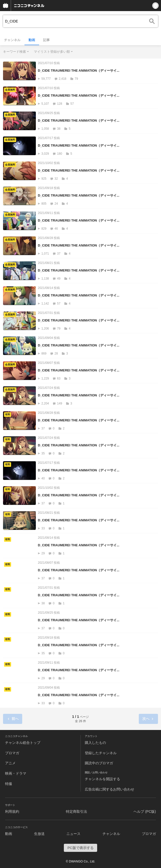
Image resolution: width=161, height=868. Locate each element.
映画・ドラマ (16, 773)
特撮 (9, 784)
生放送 (39, 834)
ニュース (73, 834)
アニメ (10, 763)
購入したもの (95, 743)
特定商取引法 (76, 811)
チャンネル (12, 40)
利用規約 (12, 811)
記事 (46, 40)
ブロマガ (12, 753)
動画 (32, 40)
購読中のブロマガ (99, 763)
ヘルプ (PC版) (145, 811)
